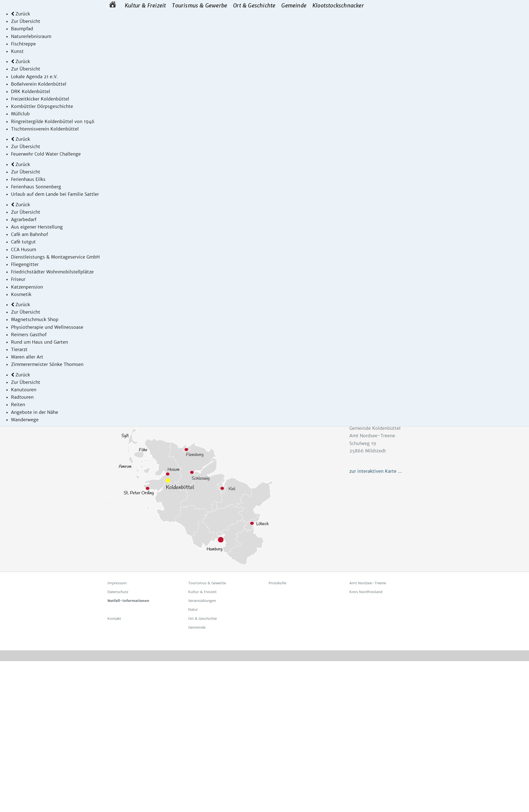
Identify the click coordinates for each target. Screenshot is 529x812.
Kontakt (114, 619)
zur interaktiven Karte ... (376, 471)
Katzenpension (27, 287)
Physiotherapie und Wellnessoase (47, 327)
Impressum (117, 583)
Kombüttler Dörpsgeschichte (42, 106)
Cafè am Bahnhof (29, 234)
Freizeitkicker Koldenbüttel (40, 99)
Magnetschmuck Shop (35, 319)
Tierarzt (19, 349)
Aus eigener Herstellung (37, 227)
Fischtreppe (23, 44)
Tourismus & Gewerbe (199, 5)
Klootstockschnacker (338, 5)
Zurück (21, 14)
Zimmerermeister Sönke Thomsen (47, 364)
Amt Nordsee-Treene (368, 583)
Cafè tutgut (23, 242)
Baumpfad (22, 29)
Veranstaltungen (202, 601)
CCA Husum (24, 249)
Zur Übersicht (26, 21)
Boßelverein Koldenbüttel (39, 84)
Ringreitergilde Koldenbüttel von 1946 (53, 121)
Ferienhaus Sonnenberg (36, 187)
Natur (193, 609)
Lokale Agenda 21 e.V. (34, 77)
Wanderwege (25, 420)
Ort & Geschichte (254, 5)
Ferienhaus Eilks (28, 179)
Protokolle (277, 583)
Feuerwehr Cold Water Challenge (46, 154)
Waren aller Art (27, 357)
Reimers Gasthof (29, 335)
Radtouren (22, 397)
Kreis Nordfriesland (366, 592)
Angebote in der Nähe (35, 412)
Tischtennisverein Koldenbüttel (45, 129)
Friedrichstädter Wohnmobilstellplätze (52, 272)
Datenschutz (118, 592)
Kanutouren (24, 390)
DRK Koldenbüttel (31, 91)
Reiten (18, 404)
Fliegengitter (25, 264)
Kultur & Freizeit (145, 5)
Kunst (17, 51)
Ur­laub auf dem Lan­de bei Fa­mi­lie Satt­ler (55, 194)
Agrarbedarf (24, 219)
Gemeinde (294, 5)
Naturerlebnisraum (31, 36)
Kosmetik (21, 294)
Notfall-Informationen (128, 601)
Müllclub (20, 114)
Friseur (18, 279)
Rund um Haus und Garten (40, 342)
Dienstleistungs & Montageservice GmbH (55, 257)
